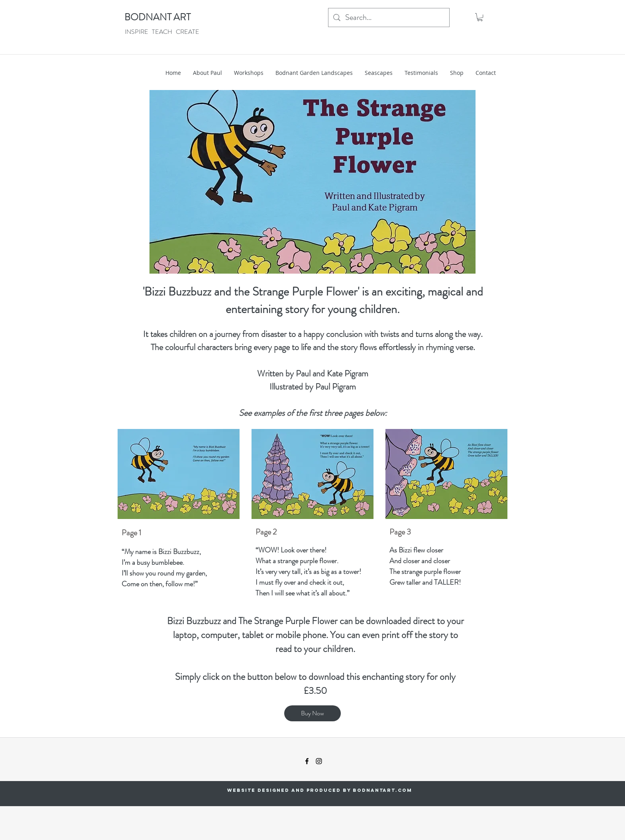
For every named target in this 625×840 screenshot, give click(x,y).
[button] (480, 17)
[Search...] (389, 18)
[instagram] (319, 761)
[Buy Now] (312, 713)
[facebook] (307, 761)
